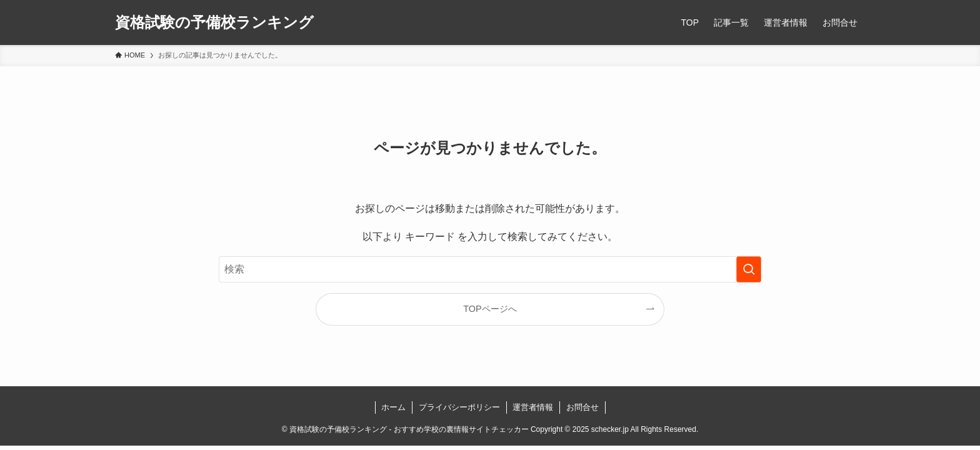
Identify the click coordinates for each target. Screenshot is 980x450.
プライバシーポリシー (459, 407)
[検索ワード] (490, 269)
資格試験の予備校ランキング (214, 22)
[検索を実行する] (749, 269)
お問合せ (582, 407)
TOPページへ (490, 309)
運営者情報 (533, 407)
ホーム (393, 407)
